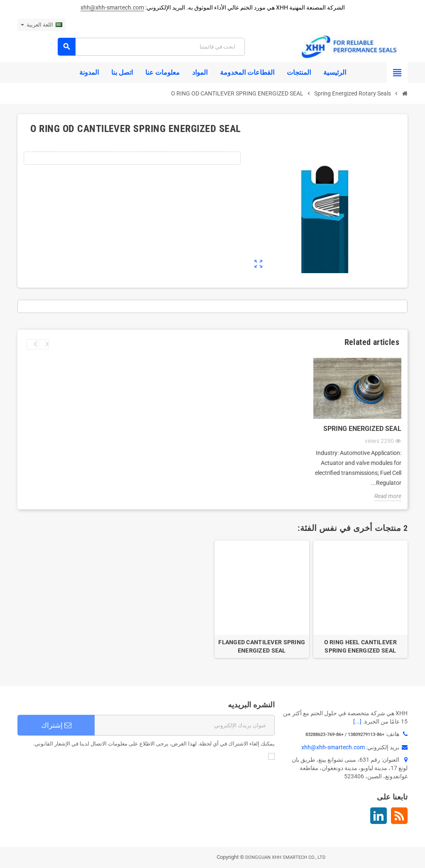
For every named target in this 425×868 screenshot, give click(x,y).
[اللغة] (42, 25)
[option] (361, 599)
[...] (357, 721)
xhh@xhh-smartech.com (112, 7)
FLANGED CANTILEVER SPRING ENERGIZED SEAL (262, 646)
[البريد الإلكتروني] (185, 725)
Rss (399, 816)
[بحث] (151, 47)
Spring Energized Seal (362, 429)
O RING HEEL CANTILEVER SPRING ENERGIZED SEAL (360, 646)
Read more (388, 496)
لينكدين (379, 816)
